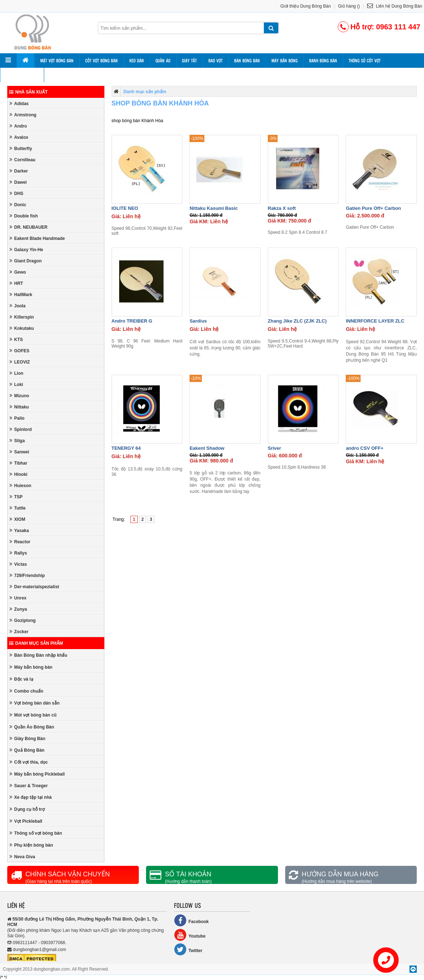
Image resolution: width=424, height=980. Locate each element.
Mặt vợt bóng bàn (57, 61)
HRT (16, 283)
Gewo (18, 272)
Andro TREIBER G (132, 321)
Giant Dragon (26, 261)
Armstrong (23, 115)
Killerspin (22, 317)
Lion (16, 373)
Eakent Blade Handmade (37, 238)
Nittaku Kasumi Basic (214, 208)
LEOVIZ (20, 362)
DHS (16, 193)
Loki (16, 384)
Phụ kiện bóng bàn (31, 845)
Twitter (188, 949)
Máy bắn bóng (284, 61)
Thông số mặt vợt (22, 75)
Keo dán (137, 61)
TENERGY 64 (126, 448)
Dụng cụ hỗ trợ (27, 809)
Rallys (18, 553)
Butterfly (21, 148)
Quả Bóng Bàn (27, 750)
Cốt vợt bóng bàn (101, 61)
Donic (18, 205)
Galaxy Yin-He (26, 250)
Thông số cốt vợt (365, 61)
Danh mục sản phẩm (36, 643)
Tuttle (18, 508)
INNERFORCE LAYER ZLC (375, 321)
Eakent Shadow (207, 448)
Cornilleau (22, 160)
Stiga (17, 441)
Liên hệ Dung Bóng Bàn (395, 6)
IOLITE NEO (125, 208)
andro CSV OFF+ (365, 448)
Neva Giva (22, 857)
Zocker (19, 632)
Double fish (24, 216)
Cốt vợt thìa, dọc (29, 762)
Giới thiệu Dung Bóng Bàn (306, 6)
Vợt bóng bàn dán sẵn (34, 703)
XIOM (17, 519)
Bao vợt (215, 61)
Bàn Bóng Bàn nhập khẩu (38, 655)
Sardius (198, 321)
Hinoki (18, 474)
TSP (16, 497)
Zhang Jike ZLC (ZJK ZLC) (297, 321)
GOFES (19, 351)
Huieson (20, 485)
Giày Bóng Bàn (27, 738)
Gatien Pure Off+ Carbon (373, 208)
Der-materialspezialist (34, 587)
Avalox (19, 137)
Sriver (275, 448)
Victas (18, 564)
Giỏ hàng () (349, 6)
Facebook (191, 920)
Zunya (18, 609)
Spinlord (21, 429)
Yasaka (19, 530)
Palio (17, 418)
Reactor (20, 542)
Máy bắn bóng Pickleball (37, 774)
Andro (18, 126)
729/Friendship (27, 575)
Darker (19, 171)
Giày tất (189, 61)
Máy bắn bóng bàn (31, 667)
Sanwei (19, 452)
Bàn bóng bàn (247, 61)
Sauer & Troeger (29, 786)
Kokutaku (22, 328)
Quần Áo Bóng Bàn (32, 727)
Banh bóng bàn (323, 61)
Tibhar (18, 463)
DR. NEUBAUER (28, 227)
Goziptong (22, 620)
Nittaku (19, 407)
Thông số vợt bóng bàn (36, 833)
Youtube (190, 935)
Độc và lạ (21, 679)
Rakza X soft (282, 208)
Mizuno (19, 396)
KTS (16, 339)
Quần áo (163, 61)
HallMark (21, 294)
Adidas (19, 103)
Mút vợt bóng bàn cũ (33, 715)
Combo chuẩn (26, 691)
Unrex (18, 598)
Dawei (18, 182)
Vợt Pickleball (26, 821)
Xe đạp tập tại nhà (31, 797)
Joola (17, 306)
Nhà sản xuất (28, 92)
